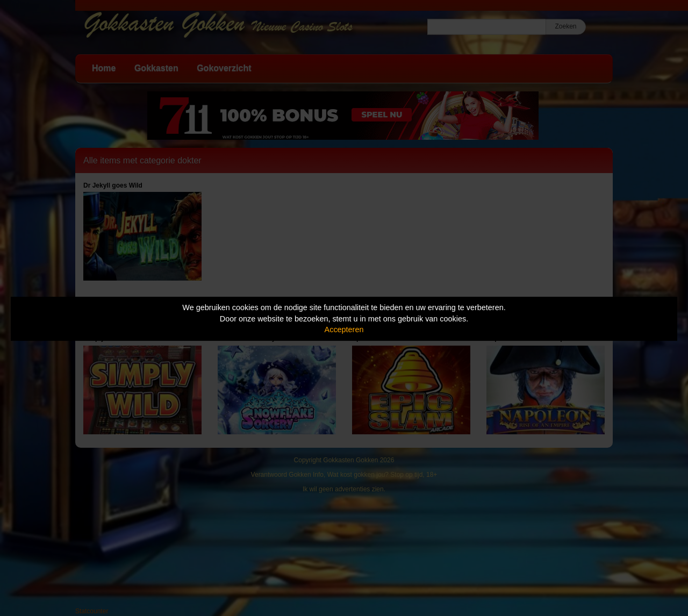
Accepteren (344, 330)
